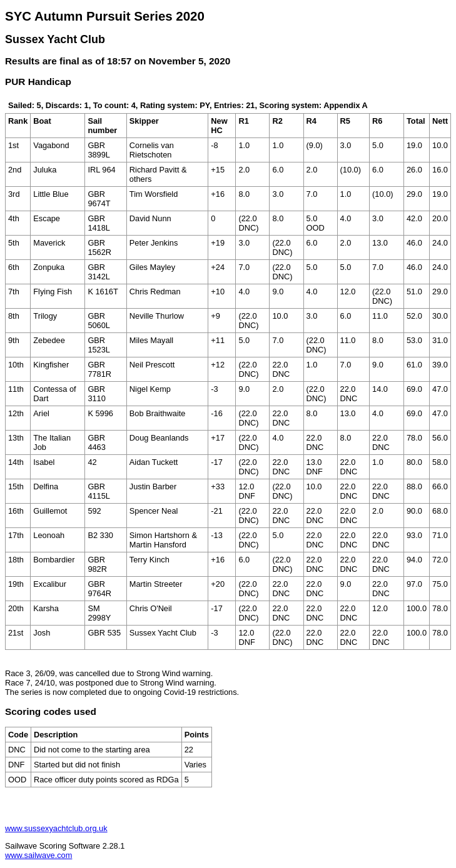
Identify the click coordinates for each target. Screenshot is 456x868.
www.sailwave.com (38, 855)
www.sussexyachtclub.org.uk (56, 828)
